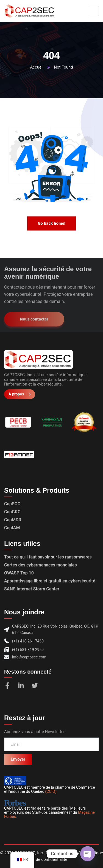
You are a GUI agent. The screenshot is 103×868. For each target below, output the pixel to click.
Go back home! (51, 223)
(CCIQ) (51, 791)
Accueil (37, 67)
